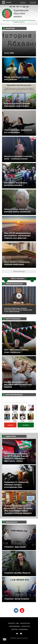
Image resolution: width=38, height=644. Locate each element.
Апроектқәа (26, 626)
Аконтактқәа (25, 623)
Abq (24, 7)
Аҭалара (23, 2)
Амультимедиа (15, 626)
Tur (17, 7)
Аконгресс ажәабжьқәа (20, 629)
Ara (27, 7)
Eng (14, 7)
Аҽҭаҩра (33, 2)
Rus (11, 7)
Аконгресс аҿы (14, 623)
